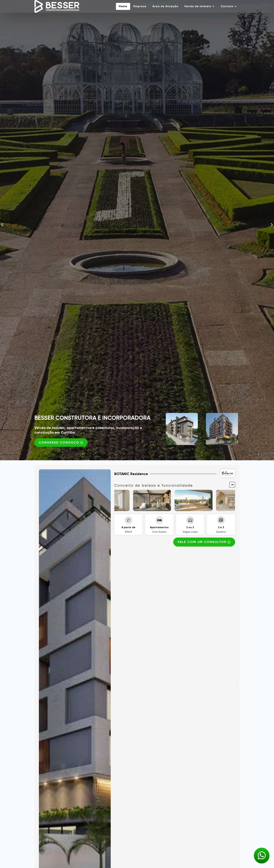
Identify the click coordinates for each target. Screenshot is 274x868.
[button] (2, 225)
